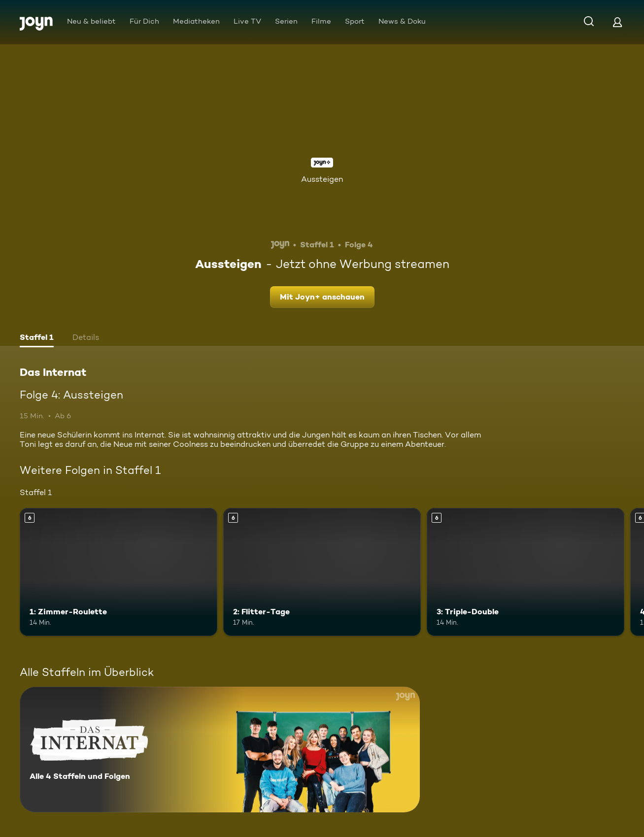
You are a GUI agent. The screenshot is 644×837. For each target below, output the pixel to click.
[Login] (617, 22)
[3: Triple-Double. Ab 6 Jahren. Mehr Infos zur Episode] (525, 572)
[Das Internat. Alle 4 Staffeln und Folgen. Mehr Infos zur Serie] (220, 750)
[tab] (37, 338)
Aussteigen (322, 179)
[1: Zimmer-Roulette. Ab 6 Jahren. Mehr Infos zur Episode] (119, 572)
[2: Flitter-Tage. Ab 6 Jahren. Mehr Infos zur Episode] (322, 572)
